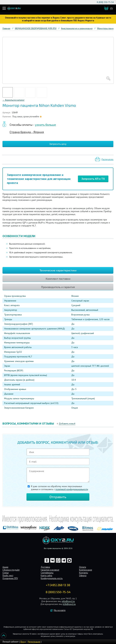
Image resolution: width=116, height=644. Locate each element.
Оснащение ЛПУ (10, 578)
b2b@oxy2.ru (69, 604)
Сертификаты (47, 573)
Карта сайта (46, 576)
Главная (6, 28)
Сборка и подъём (11, 570)
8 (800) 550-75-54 (105, 2)
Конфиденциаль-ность (52, 578)
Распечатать (107, 159)
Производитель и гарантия (58, 287)
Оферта (83, 576)
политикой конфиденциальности (72, 489)
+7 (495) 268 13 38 (58, 585)
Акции (5, 567)
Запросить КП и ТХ (93, 179)
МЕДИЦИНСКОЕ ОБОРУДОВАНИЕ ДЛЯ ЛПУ (36, 28)
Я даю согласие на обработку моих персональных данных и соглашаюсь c (59, 488)
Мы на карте (60, 610)
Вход (23, 642)
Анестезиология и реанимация (77, 28)
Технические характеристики (58, 270)
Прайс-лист (8, 576)
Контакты (84, 573)
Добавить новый (67, 424)
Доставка (45, 567)
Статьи (6, 573)
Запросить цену (58, 144)
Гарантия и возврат (50, 570)
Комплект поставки (58, 279)
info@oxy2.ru (68, 601)
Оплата (83, 567)
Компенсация (86, 570)
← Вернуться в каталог (13, 100)
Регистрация (34, 642)
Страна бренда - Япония (27, 132)
